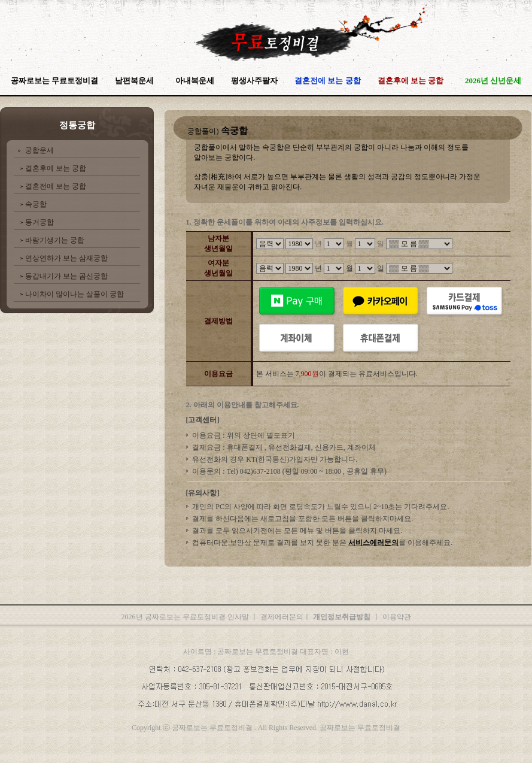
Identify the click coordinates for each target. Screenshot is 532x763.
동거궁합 (39, 222)
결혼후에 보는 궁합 (56, 168)
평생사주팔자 (254, 81)
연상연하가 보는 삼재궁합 (66, 258)
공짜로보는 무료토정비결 (54, 81)
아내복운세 (195, 81)
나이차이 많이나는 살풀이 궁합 (75, 294)
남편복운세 (134, 81)
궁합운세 (39, 150)
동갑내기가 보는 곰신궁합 (66, 276)
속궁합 (36, 204)
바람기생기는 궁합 (55, 240)
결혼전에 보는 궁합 (56, 186)
